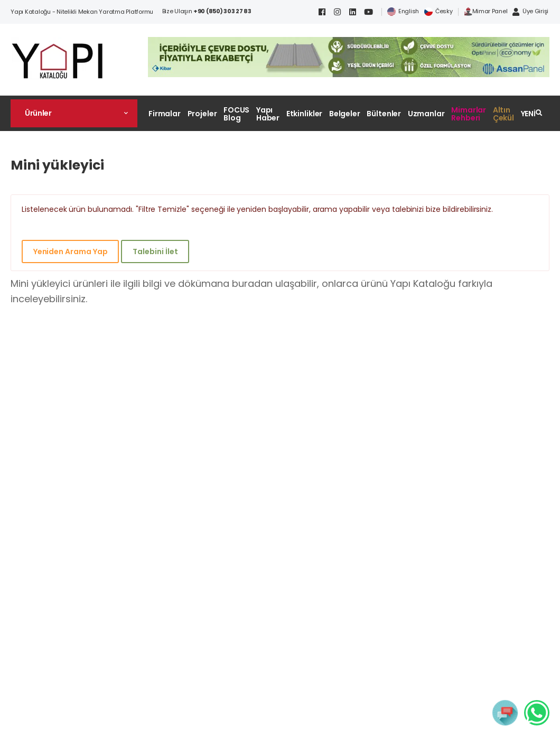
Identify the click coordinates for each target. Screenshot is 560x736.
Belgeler (345, 114)
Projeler (202, 114)
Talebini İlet (155, 251)
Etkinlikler (305, 114)
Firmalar (165, 114)
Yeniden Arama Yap (71, 251)
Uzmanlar (426, 114)
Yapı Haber (268, 114)
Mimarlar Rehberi (469, 114)
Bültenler (384, 114)
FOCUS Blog (236, 114)
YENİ (529, 114)
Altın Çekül (503, 114)
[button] (74, 113)
